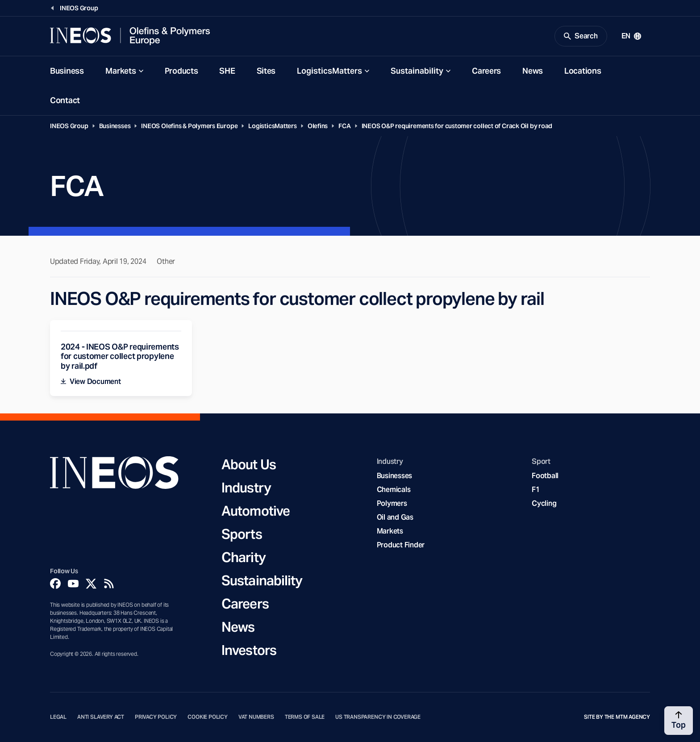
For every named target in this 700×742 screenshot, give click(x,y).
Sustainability (417, 71)
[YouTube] (73, 584)
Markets (121, 71)
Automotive (256, 511)
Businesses (115, 126)
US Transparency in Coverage (378, 717)
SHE (227, 71)
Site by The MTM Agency (617, 717)
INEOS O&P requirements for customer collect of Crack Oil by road (457, 126)
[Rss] (109, 584)
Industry (246, 488)
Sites (266, 71)
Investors (249, 650)
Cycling (544, 503)
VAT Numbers (256, 717)
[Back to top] (679, 721)
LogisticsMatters (329, 71)
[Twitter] (91, 584)
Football (545, 476)
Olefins (318, 126)
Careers (486, 71)
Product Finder (401, 545)
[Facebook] (55, 584)
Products (181, 71)
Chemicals (394, 490)
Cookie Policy (208, 717)
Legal (58, 717)
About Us (249, 464)
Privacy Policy (156, 717)
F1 (536, 490)
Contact (65, 100)
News (533, 71)
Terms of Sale (305, 717)
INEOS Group (69, 126)
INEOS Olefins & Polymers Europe (189, 126)
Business (67, 71)
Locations (583, 71)
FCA (344, 126)
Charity (244, 557)
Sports (242, 534)
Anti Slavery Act (101, 717)
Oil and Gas (395, 517)
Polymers (392, 503)
